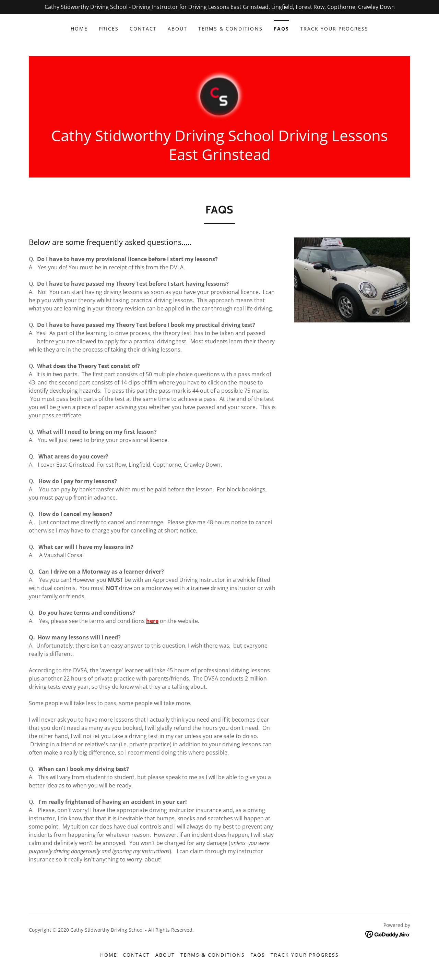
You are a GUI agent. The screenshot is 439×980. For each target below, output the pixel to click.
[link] (220, 95)
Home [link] (79, 29)
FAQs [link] (281, 29)
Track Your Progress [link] (334, 29)
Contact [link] (143, 29)
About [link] (177, 29)
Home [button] (109, 955)
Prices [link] (109, 29)
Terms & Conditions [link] (230, 29)
